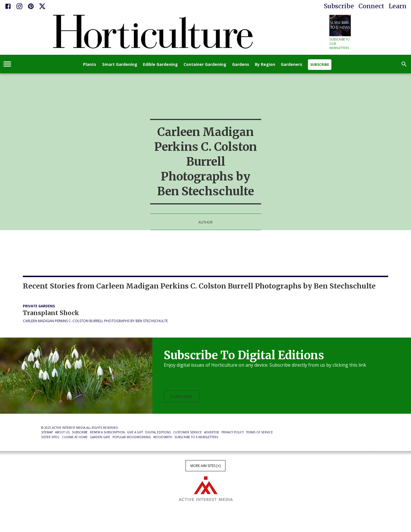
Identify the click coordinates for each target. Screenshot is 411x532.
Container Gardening (205, 65)
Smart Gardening (120, 65)
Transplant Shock (51, 313)
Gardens (241, 65)
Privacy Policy (233, 432)
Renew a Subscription (107, 432)
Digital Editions (158, 432)
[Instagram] (19, 6)
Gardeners (292, 65)
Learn (398, 6)
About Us (62, 432)
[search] (404, 64)
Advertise (212, 432)
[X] (42, 6)
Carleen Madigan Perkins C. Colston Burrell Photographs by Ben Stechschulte (95, 321)
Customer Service (187, 432)
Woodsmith (163, 437)
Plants (90, 65)
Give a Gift (135, 432)
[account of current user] (7, 64)
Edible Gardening (160, 65)
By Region (265, 65)
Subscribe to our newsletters (340, 44)
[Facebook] (8, 6)
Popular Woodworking (132, 437)
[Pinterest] (31, 6)
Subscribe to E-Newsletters (196, 437)
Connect (371, 6)
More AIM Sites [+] (205, 466)
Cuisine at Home (75, 437)
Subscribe (339, 6)
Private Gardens (39, 306)
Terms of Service (259, 432)
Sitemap (47, 432)
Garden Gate (100, 437)
